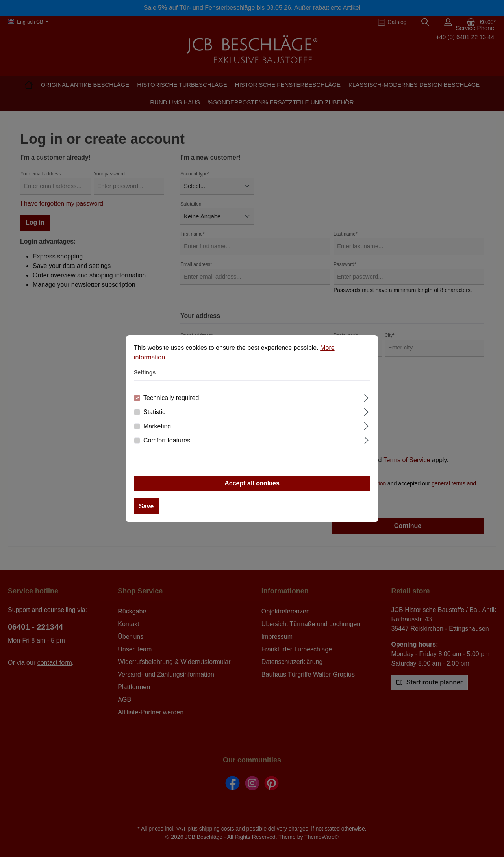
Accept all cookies (252, 483)
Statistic (154, 412)
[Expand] (366, 397)
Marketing (157, 426)
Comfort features (167, 440)
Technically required (171, 398)
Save (146, 506)
